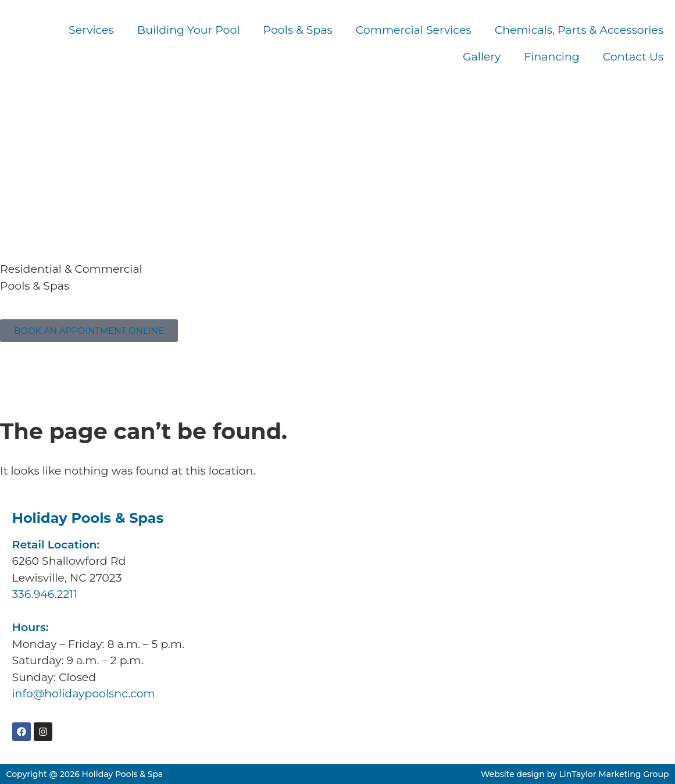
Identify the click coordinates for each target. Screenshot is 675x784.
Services (91, 30)
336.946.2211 (33, 366)
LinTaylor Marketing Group (614, 774)
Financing (552, 57)
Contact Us (633, 57)
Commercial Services (414, 30)
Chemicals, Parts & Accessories (579, 30)
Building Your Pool (189, 30)
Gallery (482, 57)
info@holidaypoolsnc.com (84, 694)
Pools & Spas (298, 30)
